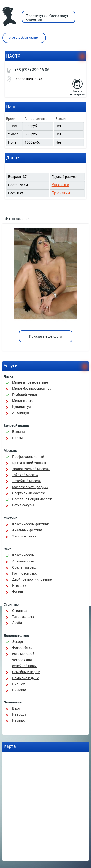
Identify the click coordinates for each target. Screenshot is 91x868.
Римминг (19, 690)
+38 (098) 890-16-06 (32, 70)
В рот (16, 708)
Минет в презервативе (30, 382)
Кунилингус (21, 407)
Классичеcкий (23, 555)
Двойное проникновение (32, 579)
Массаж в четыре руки (30, 487)
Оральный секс (24, 567)
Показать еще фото (45, 336)
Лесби (17, 623)
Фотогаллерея (18, 219)
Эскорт (18, 642)
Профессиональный (28, 457)
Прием (17, 438)
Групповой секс (25, 573)
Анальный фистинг (27, 530)
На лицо (19, 720)
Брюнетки (61, 193)
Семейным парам (26, 672)
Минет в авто (23, 401)
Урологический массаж (31, 469)
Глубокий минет (25, 395)
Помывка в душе (25, 678)
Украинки (60, 185)
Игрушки (19, 586)
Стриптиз (20, 611)
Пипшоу (18, 684)
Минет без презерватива (32, 389)
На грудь (19, 714)
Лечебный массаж (27, 481)
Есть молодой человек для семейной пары (24, 660)
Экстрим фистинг (26, 536)
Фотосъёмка (22, 648)
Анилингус (21, 413)
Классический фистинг (30, 524)
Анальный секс (24, 561)
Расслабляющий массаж (32, 499)
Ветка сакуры (23, 505)
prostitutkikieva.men (24, 37)
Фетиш (17, 592)
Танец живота (23, 617)
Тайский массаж (25, 475)
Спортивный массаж (29, 493)
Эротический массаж (29, 463)
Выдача (18, 432)
